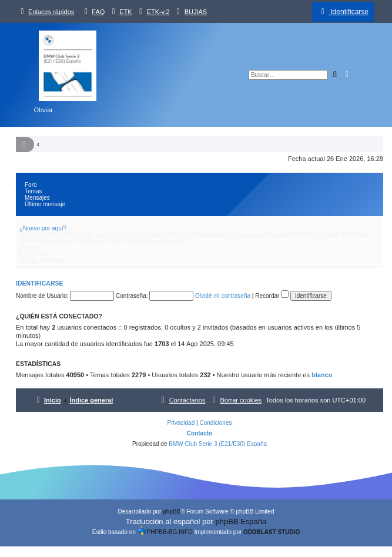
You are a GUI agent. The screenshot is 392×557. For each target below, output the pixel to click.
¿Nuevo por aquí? (43, 228)
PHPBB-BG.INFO (165, 532)
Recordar (272, 296)
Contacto (200, 433)
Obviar (43, 110)
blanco (322, 375)
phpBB (172, 511)
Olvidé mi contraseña (223, 296)
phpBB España (241, 521)
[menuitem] (93, 12)
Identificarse (40, 283)
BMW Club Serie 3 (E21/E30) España (218, 444)
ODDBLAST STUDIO (272, 532)
